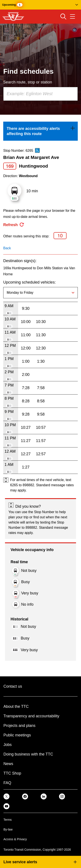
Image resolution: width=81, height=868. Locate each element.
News (8, 764)
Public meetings (17, 735)
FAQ (7, 783)
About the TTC (16, 706)
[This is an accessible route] (37, 150)
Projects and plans (19, 726)
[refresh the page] (14, 225)
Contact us (13, 686)
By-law (8, 829)
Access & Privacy (15, 839)
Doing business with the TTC (28, 754)
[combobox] (40, 94)
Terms (8, 820)
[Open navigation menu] (72, 16)
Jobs (8, 745)
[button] (40, 5)
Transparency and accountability (31, 716)
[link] (40, 131)
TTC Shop (12, 773)
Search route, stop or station (28, 82)
